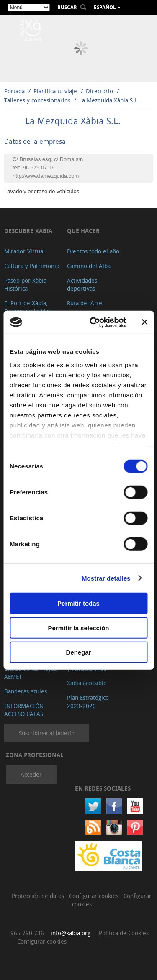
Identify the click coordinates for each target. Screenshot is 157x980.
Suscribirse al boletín (47, 733)
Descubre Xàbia (28, 231)
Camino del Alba (89, 266)
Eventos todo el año (93, 251)
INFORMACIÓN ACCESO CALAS (24, 710)
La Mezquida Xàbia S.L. (109, 100)
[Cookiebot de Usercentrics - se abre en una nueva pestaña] (94, 322)
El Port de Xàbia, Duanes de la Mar (27, 307)
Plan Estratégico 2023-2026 (88, 702)
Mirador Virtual (24, 251)
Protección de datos (39, 896)
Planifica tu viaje (55, 91)
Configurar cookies (95, 896)
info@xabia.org (71, 933)
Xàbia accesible (87, 683)
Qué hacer (83, 231)
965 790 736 (27, 933)
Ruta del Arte (85, 303)
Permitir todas (78, 603)
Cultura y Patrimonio (32, 266)
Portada (14, 91)
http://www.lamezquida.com (46, 176)
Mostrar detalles (106, 578)
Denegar (78, 652)
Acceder (31, 774)
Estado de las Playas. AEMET (31, 673)
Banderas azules (26, 691)
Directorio (100, 91)
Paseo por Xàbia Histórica (25, 285)
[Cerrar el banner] (144, 322)
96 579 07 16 (39, 168)
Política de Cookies (124, 933)
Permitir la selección (79, 628)
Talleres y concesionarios (38, 100)
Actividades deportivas (82, 285)
